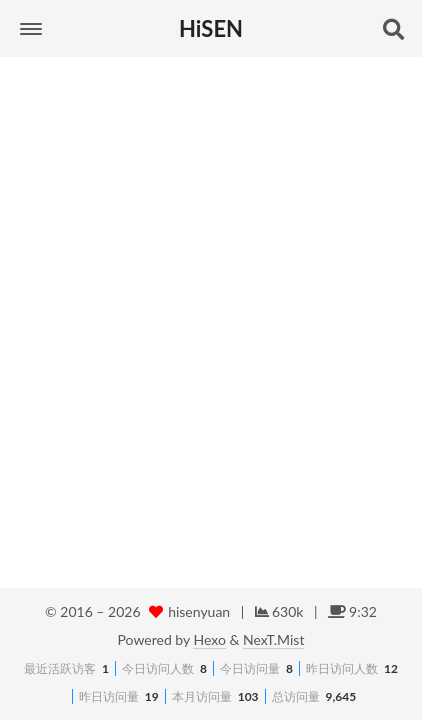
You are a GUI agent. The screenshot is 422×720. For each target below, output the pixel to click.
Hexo (209, 639)
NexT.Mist (273, 639)
